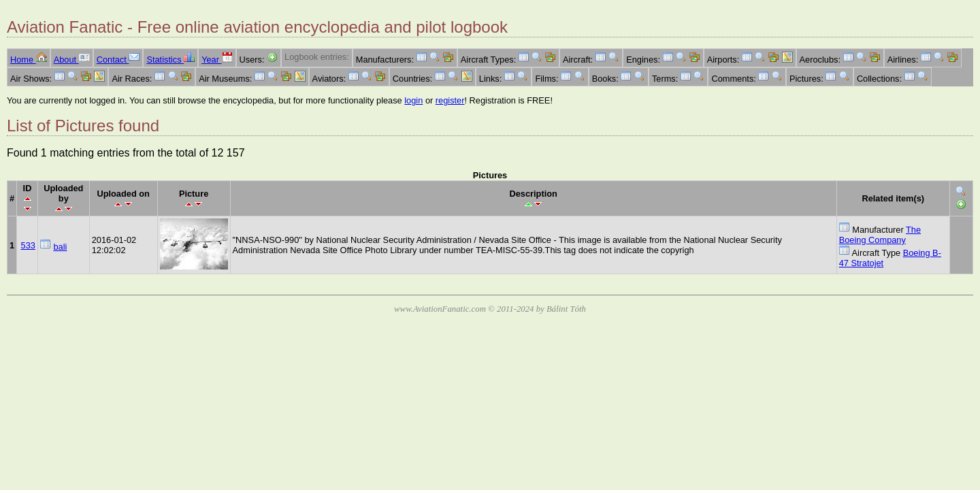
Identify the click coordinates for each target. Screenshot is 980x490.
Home (29, 60)
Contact (118, 60)
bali (60, 247)
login (413, 100)
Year (217, 60)
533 (28, 245)
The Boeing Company (880, 235)
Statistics (170, 60)
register (450, 100)
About (72, 60)
